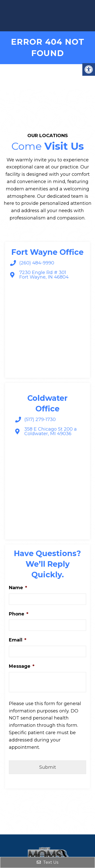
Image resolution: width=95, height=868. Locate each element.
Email (18, 640)
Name (18, 588)
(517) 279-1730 (40, 419)
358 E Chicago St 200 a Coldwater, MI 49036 (51, 431)
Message (22, 666)
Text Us (48, 862)
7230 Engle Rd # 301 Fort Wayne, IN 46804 (44, 275)
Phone (19, 614)
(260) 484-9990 (37, 263)
